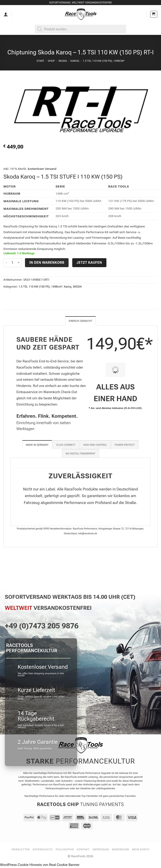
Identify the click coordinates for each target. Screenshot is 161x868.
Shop (51, 61)
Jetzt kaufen (89, 263)
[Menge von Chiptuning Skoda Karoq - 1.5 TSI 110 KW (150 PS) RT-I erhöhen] (19, 263)
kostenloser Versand (42, 169)
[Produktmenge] (12, 263)
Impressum (101, 850)
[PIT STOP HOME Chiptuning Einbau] (115, 370)
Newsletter (21, 850)
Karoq (75, 61)
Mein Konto (141, 850)
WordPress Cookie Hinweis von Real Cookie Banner (40, 865)
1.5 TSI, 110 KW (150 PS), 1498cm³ (104, 61)
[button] (154, 14)
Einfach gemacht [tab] (80, 321)
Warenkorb (121, 850)
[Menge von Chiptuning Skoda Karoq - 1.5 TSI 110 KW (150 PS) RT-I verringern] (6, 263)
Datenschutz (43, 850)
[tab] (37, 445)
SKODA (63, 61)
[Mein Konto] (6, 14)
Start (40, 61)
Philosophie (65, 850)
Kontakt (83, 850)
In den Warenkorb (47, 263)
